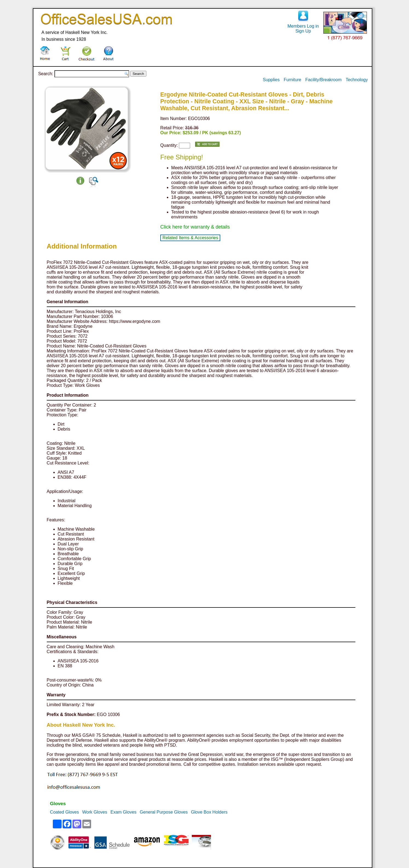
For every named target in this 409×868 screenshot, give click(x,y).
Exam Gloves (124, 812)
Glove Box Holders (209, 812)
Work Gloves (95, 812)
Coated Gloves (65, 812)
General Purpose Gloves (164, 812)
